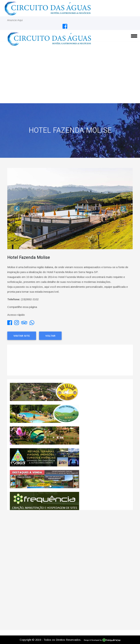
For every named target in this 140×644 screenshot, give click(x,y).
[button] (17, 209)
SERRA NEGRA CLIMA (70, 362)
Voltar (50, 336)
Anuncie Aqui (15, 20)
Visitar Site (22, 336)
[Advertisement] (70, 76)
